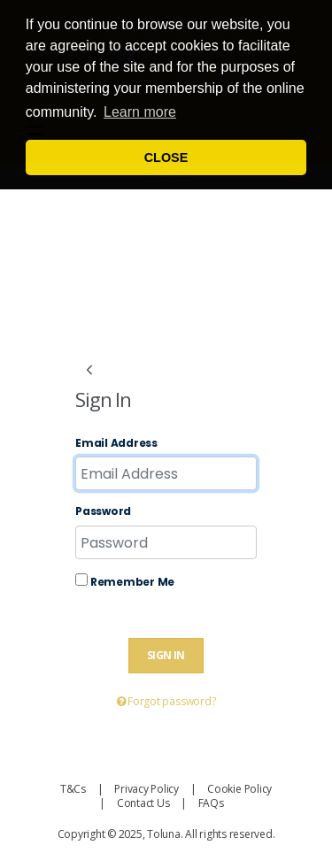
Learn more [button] (140, 112)
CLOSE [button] (166, 157)
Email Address (116, 443)
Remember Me (125, 581)
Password (103, 511)
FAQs (211, 803)
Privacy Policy (147, 789)
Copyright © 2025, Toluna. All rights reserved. (166, 834)
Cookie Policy (239, 789)
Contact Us (143, 803)
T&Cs (73, 789)
